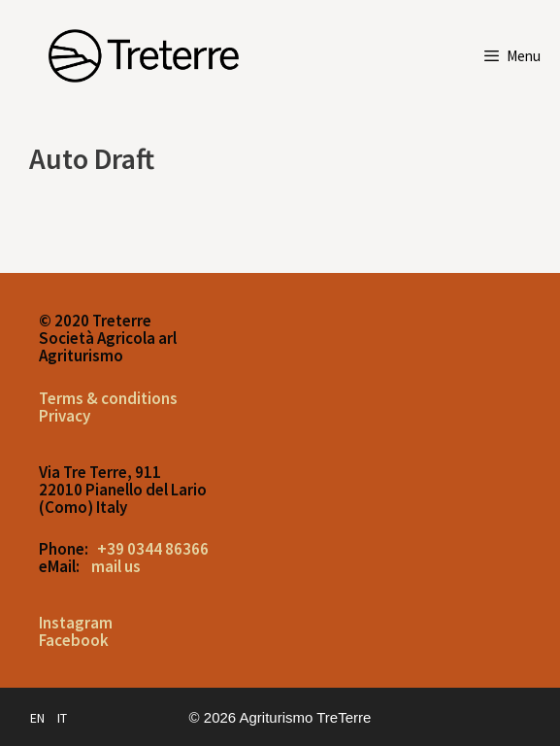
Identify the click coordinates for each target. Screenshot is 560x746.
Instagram (76, 623)
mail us (116, 566)
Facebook (74, 640)
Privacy (65, 416)
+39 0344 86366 (153, 549)
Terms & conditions (108, 398)
